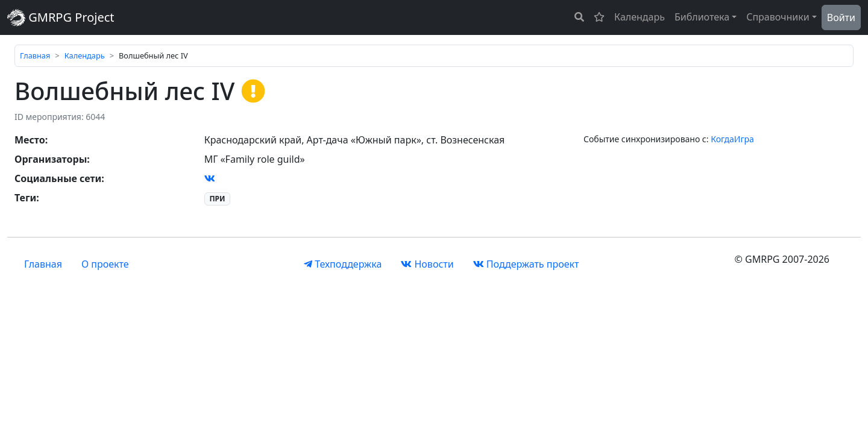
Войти (841, 17)
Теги (25, 198)
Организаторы (51, 159)
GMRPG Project (61, 17)
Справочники (778, 17)
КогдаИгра (732, 139)
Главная (35, 55)
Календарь (640, 17)
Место (30, 140)
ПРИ (217, 199)
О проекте (105, 264)
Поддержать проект (526, 264)
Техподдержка (343, 264)
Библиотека (702, 17)
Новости (427, 264)
